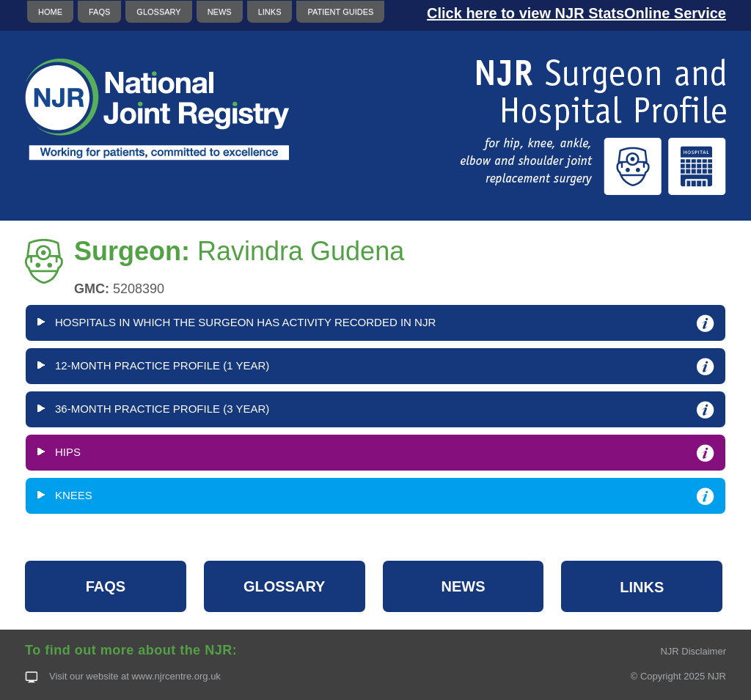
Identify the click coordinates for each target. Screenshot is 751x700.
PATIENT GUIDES (340, 12)
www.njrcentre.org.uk (176, 676)
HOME (50, 12)
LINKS (270, 12)
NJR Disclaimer (693, 651)
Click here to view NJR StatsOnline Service (576, 13)
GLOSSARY (158, 12)
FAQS (99, 12)
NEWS (220, 12)
